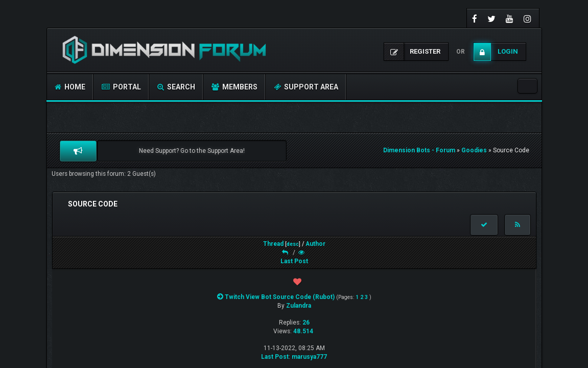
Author (315, 244)
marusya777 (309, 357)
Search (176, 87)
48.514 (303, 331)
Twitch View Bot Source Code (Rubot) (280, 297)
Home (70, 87)
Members (234, 87)
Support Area (306, 87)
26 (306, 323)
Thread (273, 244)
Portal (121, 87)
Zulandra (299, 306)
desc (293, 244)
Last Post (294, 261)
